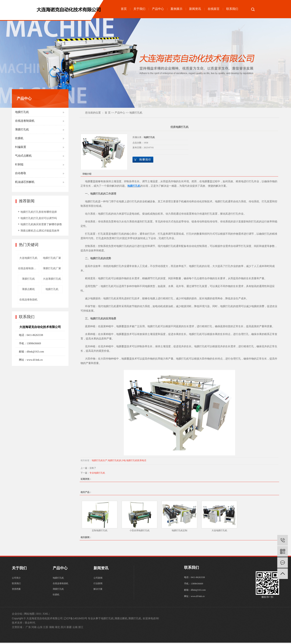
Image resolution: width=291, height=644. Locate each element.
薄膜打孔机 (22, 130)
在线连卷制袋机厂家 (28, 268)
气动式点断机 (23, 156)
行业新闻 (98, 585)
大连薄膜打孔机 (52, 279)
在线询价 (143, 160)
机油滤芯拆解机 (25, 182)
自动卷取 (21, 173)
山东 (40, 628)
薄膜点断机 (28, 289)
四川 (63, 628)
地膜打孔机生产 (99, 460)
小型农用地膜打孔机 (140, 530)
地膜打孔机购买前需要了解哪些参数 (41, 224)
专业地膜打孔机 (97, 473)
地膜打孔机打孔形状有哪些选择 (39, 212)
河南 (34, 628)
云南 (75, 628)
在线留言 (214, 9)
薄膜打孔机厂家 (52, 268)
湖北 (57, 628)
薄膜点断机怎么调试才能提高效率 (40, 231)
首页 (124, 9)
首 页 (108, 113)
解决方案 (98, 591)
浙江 (81, 628)
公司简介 (16, 578)
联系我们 (232, 9)
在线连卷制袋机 (25, 121)
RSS (39, 615)
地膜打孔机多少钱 (117, 460)
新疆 (69, 628)
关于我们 (139, 9)
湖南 (52, 628)
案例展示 (176, 9)
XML (46, 615)
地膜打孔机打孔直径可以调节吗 (39, 218)
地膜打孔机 (22, 112)
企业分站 (17, 615)
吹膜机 (19, 138)
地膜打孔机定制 (179, 530)
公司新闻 (98, 578)
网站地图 (29, 615)
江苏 (46, 628)
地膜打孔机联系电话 (136, 460)
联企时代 (30, 624)
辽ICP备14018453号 (75, 620)
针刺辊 (19, 164)
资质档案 (16, 591)
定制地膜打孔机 (100, 530)
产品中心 (158, 9)
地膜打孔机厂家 (52, 258)
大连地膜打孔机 (28, 258)
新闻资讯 (195, 9)
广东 (28, 628)
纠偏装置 (21, 147)
